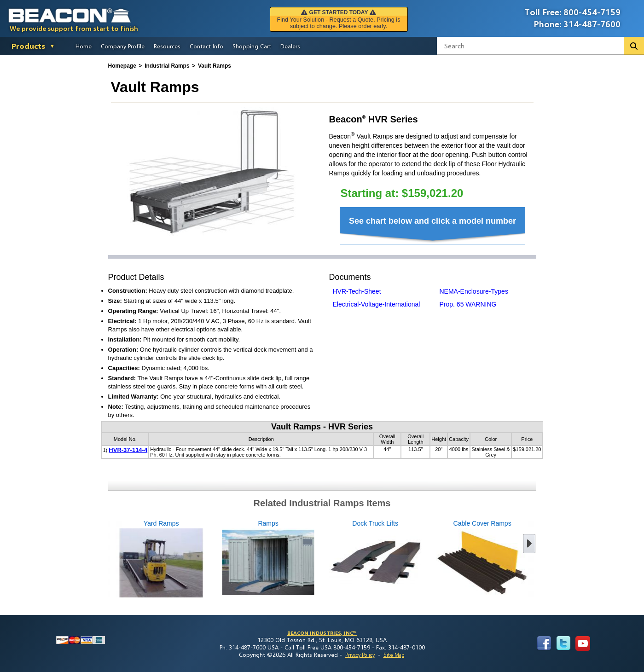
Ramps (219, 559)
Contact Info (206, 46)
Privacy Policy (360, 655)
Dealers (290, 46)
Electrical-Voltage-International (377, 304)
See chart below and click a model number (432, 221)
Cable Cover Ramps (433, 559)
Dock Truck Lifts (327, 559)
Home (84, 46)
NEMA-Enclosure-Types (474, 291)
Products (28, 46)
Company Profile (123, 46)
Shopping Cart (252, 46)
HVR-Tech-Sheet (357, 291)
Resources (167, 46)
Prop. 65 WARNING (468, 304)
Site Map (394, 655)
